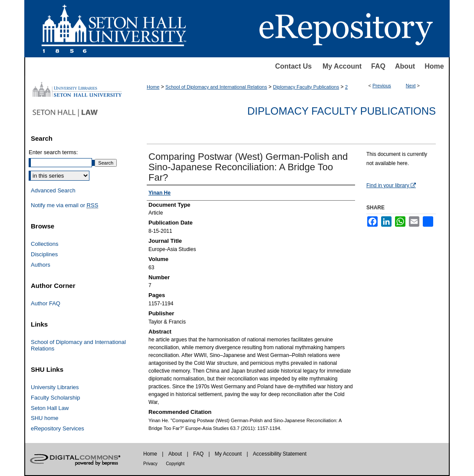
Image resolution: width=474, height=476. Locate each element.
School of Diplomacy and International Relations (216, 87)
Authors (41, 265)
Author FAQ (46, 303)
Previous (382, 86)
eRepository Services (58, 428)
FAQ (378, 66)
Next (411, 86)
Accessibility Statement (280, 454)
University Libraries (55, 387)
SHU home (45, 418)
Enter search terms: (53, 152)
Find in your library (391, 185)
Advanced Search (53, 190)
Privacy (150, 464)
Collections (45, 244)
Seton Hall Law (50, 408)
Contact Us (293, 66)
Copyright (175, 464)
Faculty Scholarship (55, 398)
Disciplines (44, 254)
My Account (342, 66)
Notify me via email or (64, 205)
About (405, 66)
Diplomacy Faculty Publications (306, 87)
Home (434, 66)
